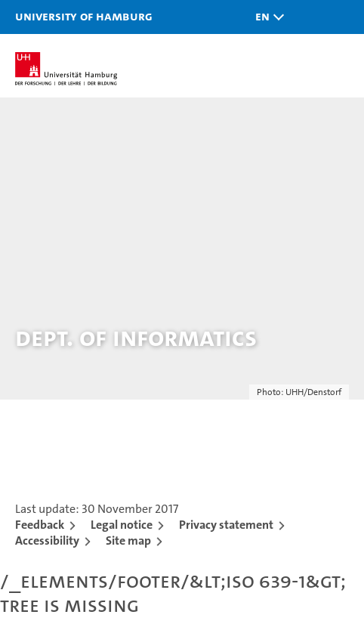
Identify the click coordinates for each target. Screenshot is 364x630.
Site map (128, 540)
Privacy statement (226, 525)
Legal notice (122, 525)
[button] (266, 17)
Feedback (40, 525)
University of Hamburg (84, 16)
